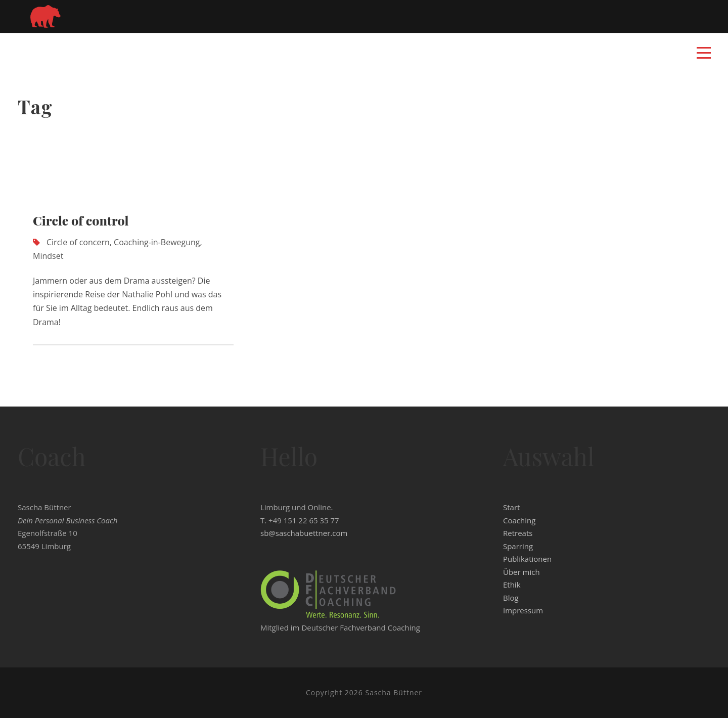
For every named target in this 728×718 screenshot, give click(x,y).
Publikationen (527, 559)
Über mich (521, 572)
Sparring (518, 546)
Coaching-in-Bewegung (157, 242)
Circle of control (81, 220)
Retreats (518, 533)
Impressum (523, 610)
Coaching (519, 520)
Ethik (512, 585)
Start (511, 507)
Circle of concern (78, 242)
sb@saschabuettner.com (304, 533)
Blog (511, 598)
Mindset (48, 256)
